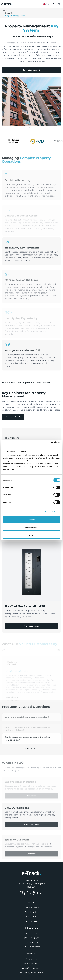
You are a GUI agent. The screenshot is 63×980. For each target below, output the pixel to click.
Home (4, 10)
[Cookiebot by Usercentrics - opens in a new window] (50, 443)
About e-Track (31, 908)
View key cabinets (13, 417)
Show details (50, 512)
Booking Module (26, 383)
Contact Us (32, 959)
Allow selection (32, 527)
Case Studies (32, 912)
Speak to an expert (31, 70)
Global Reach (32, 917)
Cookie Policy (31, 942)
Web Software (43, 383)
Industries (9, 13)
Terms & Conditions (31, 947)
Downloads (31, 921)
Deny (31, 535)
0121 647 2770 (31, 964)
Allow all (31, 519)
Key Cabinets (8, 383)
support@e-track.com (31, 972)
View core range (31, 626)
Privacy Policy (31, 938)
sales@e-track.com (32, 968)
